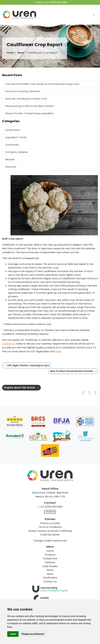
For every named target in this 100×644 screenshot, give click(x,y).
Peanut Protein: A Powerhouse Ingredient (29, 113)
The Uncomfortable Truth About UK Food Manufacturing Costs (42, 84)
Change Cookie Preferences (50, 541)
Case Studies (50, 566)
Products (50, 555)
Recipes (10, 159)
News (21, 53)
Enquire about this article (21, 388)
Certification (13, 130)
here (59, 351)
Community (12, 145)
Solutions (50, 562)
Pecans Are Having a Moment (23, 91)
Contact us (9, 344)
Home (10, 53)
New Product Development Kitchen (73, 371)
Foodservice (50, 558)
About (50, 570)
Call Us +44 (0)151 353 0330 (51, 2)
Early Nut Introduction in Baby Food (26, 99)
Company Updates (16, 152)
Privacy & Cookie (50, 523)
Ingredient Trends (16, 137)
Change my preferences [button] (33, 634)
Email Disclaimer (50, 535)
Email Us (50, 512)
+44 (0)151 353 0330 (51, 507)
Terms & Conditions (50, 527)
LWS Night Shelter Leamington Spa (27, 365)
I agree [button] (13, 634)
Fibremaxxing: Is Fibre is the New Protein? (30, 106)
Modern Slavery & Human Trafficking (50, 531)
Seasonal (11, 167)
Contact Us (50, 582)
